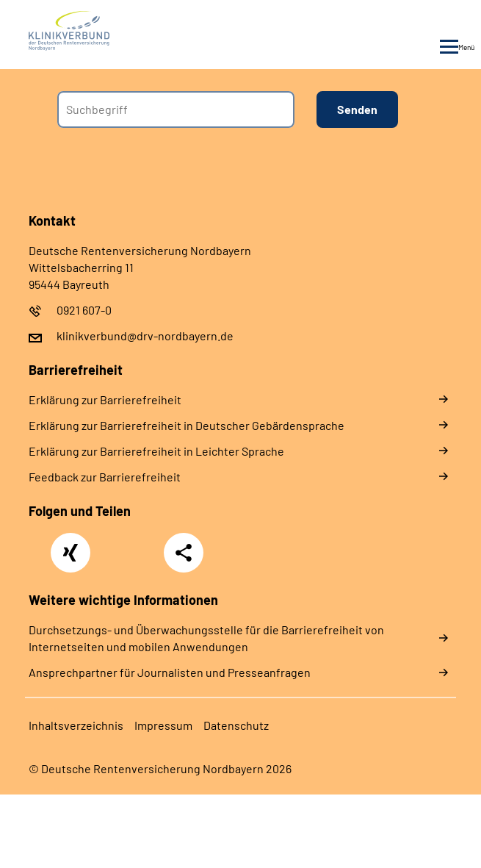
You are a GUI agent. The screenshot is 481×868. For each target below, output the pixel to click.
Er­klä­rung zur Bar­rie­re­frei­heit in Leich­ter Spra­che (156, 451)
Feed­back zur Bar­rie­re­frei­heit (105, 477)
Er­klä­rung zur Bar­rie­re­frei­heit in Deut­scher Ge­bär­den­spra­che (187, 425)
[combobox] (176, 110)
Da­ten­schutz (236, 725)
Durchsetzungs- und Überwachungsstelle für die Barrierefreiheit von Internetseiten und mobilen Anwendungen (206, 638)
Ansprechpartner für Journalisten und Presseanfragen (170, 672)
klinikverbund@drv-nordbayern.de (145, 336)
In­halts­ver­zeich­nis (76, 725)
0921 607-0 (84, 310)
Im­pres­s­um (163, 725)
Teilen (184, 553)
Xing (70, 545)
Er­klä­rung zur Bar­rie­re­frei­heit (105, 399)
